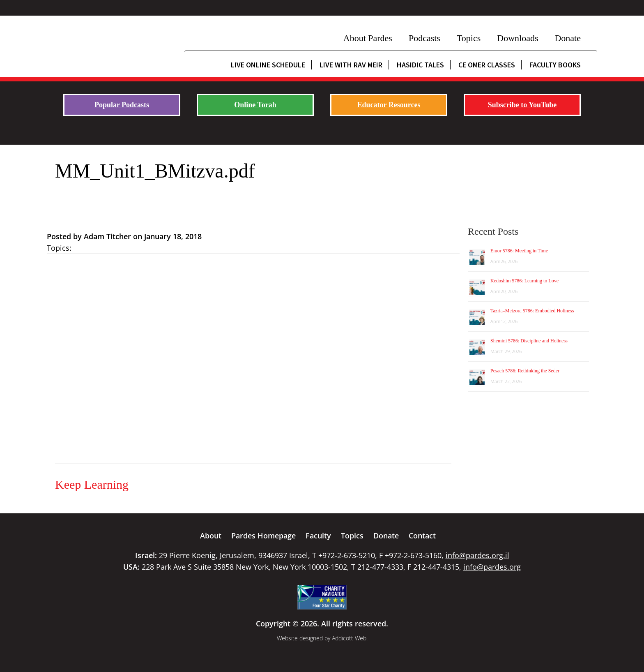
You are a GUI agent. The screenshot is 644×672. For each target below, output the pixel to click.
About (211, 536)
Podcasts (424, 38)
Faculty (318, 536)
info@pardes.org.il (477, 555)
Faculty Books (555, 65)
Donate (568, 38)
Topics (469, 38)
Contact (422, 536)
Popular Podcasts (122, 105)
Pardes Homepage (263, 536)
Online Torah (255, 105)
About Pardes (368, 38)
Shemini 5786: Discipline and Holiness (529, 341)
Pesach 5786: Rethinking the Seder (525, 371)
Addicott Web (349, 638)
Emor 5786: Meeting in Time (519, 251)
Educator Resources (389, 105)
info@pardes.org (492, 567)
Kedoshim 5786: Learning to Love (524, 281)
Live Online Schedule (268, 65)
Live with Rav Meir (351, 65)
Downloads (517, 38)
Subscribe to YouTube (522, 105)
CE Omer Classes (487, 65)
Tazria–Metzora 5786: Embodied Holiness (532, 311)
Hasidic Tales (420, 65)
